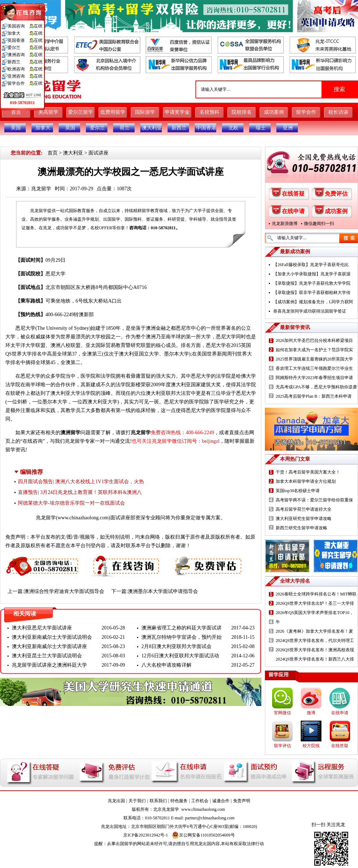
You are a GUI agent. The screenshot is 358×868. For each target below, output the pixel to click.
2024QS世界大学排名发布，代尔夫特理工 (315, 641)
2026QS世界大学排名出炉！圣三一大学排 (315, 603)
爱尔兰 (97, 128)
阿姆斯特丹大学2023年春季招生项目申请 (314, 378)
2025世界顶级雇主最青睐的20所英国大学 (314, 359)
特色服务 (179, 801)
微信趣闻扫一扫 (319, 224)
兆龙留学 (41, 189)
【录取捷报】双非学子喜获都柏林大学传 (312, 293)
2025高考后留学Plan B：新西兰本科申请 (314, 396)
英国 (70, 128)
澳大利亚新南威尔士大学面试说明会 (52, 637)
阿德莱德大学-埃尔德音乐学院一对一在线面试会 (71, 503)
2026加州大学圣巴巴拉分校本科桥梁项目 (314, 340)
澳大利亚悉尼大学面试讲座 (42, 628)
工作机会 (200, 801)
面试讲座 (98, 153)
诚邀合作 (221, 801)
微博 (311, 713)
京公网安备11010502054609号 (203, 835)
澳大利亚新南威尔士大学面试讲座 (49, 646)
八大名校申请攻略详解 (166, 665)
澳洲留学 (71, 433)
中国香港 (206, 128)
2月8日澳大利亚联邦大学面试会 (176, 646)
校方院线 (311, 746)
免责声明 (242, 801)
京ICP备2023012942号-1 (146, 835)
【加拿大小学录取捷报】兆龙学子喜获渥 (312, 274)
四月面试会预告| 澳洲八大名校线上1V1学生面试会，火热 (81, 482)
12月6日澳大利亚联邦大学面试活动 (180, 656)
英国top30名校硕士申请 (298, 491)
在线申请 (293, 211)
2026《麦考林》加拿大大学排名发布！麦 (314, 631)
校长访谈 (338, 112)
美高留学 (48, 112)
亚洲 (288, 128)
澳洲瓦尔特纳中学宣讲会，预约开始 (182, 637)
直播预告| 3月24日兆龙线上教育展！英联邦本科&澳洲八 (80, 492)
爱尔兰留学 (81, 112)
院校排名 (242, 112)
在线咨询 (33, 441)
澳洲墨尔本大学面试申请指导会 (163, 591)
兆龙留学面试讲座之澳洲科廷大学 (49, 665)
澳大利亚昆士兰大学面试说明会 (47, 656)
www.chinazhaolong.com (83, 518)
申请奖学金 (177, 112)
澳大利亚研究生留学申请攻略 (304, 519)
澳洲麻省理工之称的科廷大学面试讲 (182, 628)
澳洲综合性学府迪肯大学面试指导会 (64, 591)
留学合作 (306, 112)
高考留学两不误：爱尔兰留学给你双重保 (314, 500)
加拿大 (43, 128)
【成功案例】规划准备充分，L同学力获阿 (313, 302)
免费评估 (336, 194)
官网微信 (282, 713)
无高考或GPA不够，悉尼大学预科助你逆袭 (316, 387)
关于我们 (137, 801)
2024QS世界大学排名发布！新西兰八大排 (315, 659)
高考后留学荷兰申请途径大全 (304, 509)
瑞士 (261, 128)
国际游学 (145, 112)
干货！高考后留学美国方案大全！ (308, 472)
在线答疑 (293, 194)
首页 (16, 112)
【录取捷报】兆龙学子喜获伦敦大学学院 (312, 283)
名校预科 (209, 112)
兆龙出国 (116, 801)
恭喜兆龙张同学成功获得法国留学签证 (310, 311)
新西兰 (179, 128)
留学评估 (282, 746)
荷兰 (125, 128)
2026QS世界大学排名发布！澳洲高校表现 (315, 650)
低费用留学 (113, 112)
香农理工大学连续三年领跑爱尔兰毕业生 (314, 368)
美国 (16, 128)
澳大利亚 (152, 128)
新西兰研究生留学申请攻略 (301, 528)
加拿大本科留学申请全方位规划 (306, 481)
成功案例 (274, 112)
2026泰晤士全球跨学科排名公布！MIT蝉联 (316, 594)
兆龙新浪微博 (285, 224)
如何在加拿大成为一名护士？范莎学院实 (314, 350)
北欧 (233, 128)
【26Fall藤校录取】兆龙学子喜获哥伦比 (311, 265)
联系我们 (158, 801)
